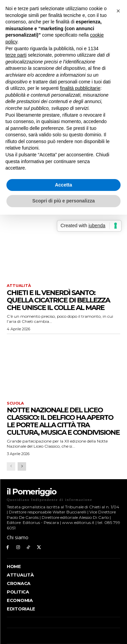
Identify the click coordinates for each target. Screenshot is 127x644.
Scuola (15, 403)
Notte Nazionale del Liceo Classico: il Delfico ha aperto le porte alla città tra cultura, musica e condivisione (63, 421)
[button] (118, 11)
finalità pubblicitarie (80, 88)
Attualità (19, 286)
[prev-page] (11, 466)
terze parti (16, 55)
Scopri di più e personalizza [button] (63, 201)
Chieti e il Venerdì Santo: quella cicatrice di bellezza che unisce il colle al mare (58, 300)
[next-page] (22, 466)
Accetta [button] (63, 185)
